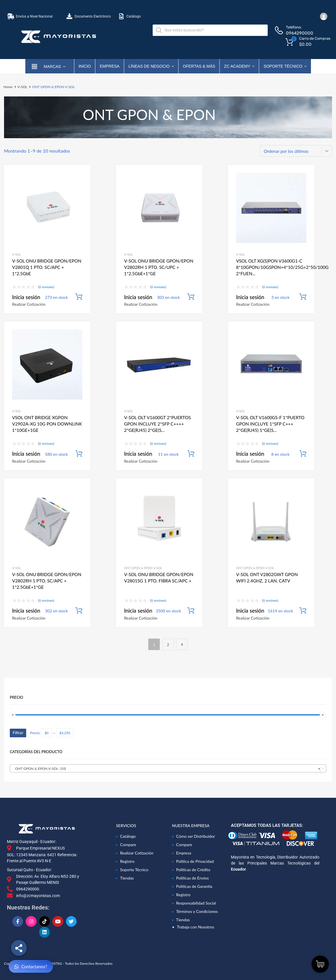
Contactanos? (31, 967)
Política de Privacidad (195, 861)
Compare (128, 845)
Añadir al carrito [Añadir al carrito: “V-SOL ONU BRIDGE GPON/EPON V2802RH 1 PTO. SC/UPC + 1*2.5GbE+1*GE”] (191, 297)
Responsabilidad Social (196, 903)
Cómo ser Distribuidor (196, 836)
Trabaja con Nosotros (195, 927)
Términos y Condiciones (197, 911)
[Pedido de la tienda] (296, 151)
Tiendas (127, 878)
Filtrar (18, 733)
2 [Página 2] (168, 644)
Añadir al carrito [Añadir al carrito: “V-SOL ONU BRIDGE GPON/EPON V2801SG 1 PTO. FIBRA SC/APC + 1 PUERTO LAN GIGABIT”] (191, 611)
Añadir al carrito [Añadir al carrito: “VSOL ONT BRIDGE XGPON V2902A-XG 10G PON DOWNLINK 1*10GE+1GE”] (79, 454)
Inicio (85, 66)
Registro (127, 861)
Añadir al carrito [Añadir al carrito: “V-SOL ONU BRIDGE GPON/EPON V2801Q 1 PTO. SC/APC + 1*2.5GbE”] (79, 297)
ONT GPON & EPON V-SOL (143, 568)
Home (8, 87)
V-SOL (22, 87)
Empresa (109, 66)
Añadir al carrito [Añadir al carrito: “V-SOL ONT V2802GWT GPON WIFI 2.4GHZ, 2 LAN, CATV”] (303, 611)
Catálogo (128, 836)
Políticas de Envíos (193, 878)
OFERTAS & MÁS (199, 66)
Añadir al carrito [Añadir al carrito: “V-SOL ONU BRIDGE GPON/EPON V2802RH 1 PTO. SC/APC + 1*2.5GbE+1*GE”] (79, 611)
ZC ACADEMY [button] (239, 66)
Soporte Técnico (285, 66)
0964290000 (300, 33)
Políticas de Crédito (193, 870)
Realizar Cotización (29, 304)
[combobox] (168, 768)
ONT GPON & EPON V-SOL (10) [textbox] (166, 769)
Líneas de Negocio (151, 66)
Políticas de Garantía (194, 886)
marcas (55, 66)
